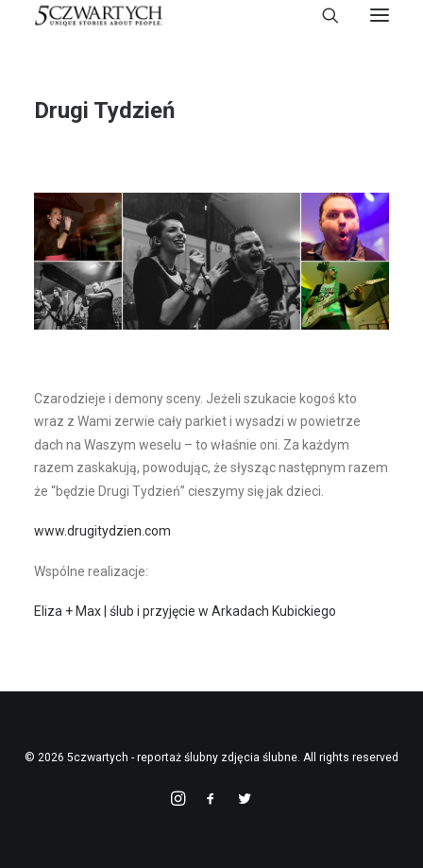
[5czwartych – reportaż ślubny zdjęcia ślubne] (99, 15)
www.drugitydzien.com (102, 531)
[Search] (322, 15)
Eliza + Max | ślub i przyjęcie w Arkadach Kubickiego (185, 611)
